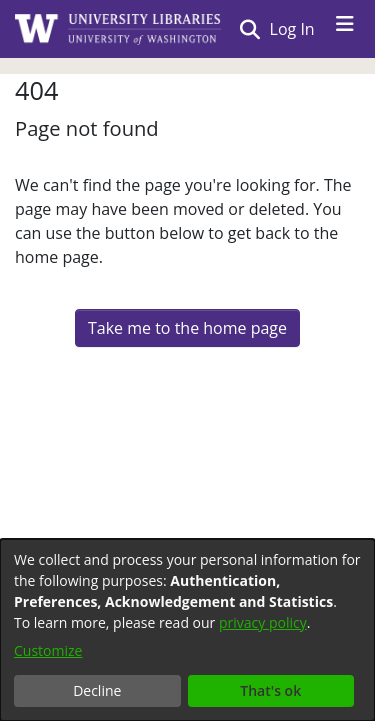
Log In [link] (293, 29)
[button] (249, 29)
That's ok (270, 690)
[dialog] (187, 630)
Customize (48, 650)
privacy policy (263, 622)
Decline (97, 690)
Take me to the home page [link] (187, 328)
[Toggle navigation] (345, 29)
